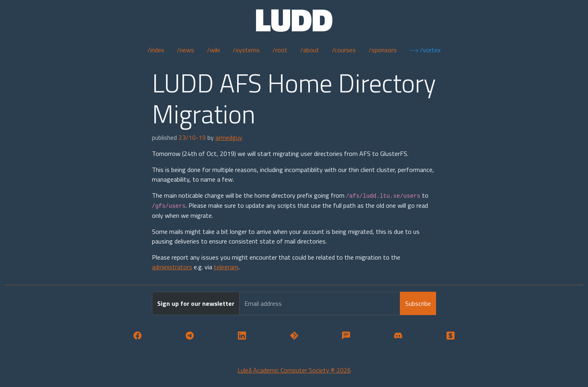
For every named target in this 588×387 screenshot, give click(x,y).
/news (185, 50)
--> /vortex (425, 50)
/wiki (213, 50)
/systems (246, 50)
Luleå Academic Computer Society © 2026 (294, 370)
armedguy (229, 137)
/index (156, 50)
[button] (137, 336)
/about (310, 50)
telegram (226, 267)
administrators (172, 267)
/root (280, 50)
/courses (344, 50)
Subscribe (418, 303)
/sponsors (383, 50)
